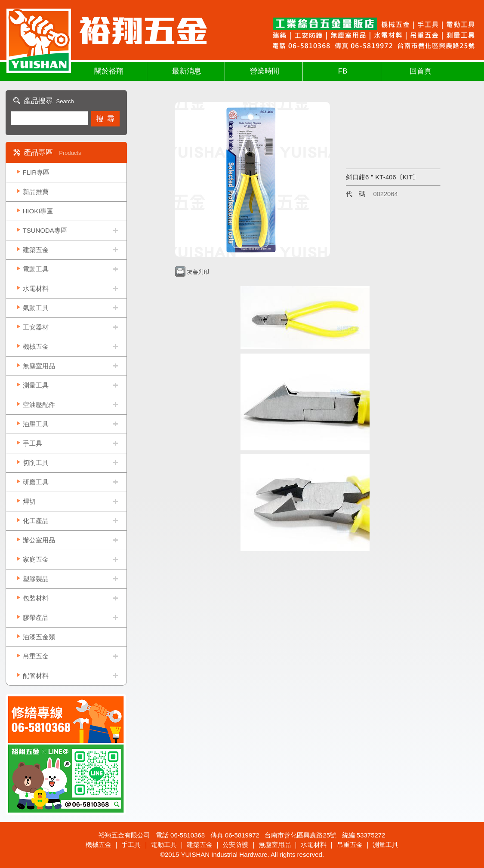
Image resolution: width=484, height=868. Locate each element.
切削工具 (36, 463)
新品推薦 (36, 192)
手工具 (32, 443)
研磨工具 (36, 482)
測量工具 (36, 385)
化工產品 (36, 521)
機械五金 (36, 346)
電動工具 (36, 269)
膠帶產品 (36, 617)
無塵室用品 (39, 366)
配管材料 (36, 676)
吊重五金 (36, 656)
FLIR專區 (36, 172)
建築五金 (36, 250)
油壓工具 (36, 424)
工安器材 (36, 327)
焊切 (29, 501)
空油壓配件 (39, 405)
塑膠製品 (36, 579)
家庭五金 (36, 559)
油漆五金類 (39, 637)
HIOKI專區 (38, 211)
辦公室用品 (39, 540)
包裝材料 (36, 598)
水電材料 (36, 288)
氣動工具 (36, 308)
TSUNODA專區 (45, 230)
